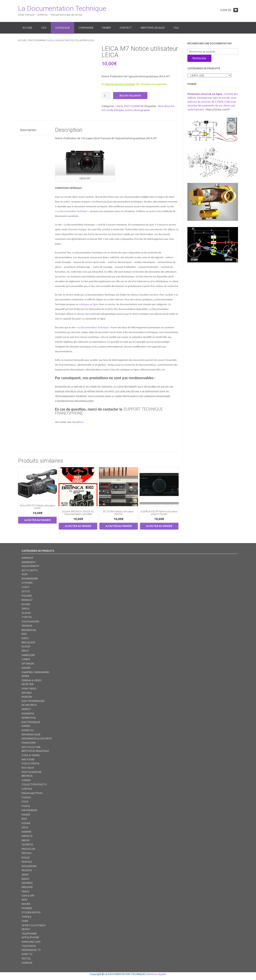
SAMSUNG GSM (31, 942)
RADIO (25, 879)
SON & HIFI (28, 896)
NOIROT (26, 709)
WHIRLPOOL (29, 718)
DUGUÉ (26, 646)
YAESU (25, 891)
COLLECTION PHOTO (34, 784)
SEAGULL (27, 862)
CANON (26, 780)
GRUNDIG (27, 883)
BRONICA (27, 776)
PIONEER (27, 908)
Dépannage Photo (32, 793)
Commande (86, 28)
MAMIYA (26, 832)
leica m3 (169, 106)
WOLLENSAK (29, 866)
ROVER (26, 604)
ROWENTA (28, 713)
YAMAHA (27, 626)
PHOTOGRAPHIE (37, 40)
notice (129, 110)
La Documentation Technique (62, 8)
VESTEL (26, 958)
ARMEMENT (29, 562)
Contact (126, 28)
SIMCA (25, 608)
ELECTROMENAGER (33, 701)
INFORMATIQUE (31, 734)
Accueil (27, 28)
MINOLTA (27, 836)
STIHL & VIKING (31, 755)
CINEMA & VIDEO (32, 680)
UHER (25, 921)
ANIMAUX (27, 558)
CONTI (25, 587)
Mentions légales (153, 28)
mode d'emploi (115, 110)
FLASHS (26, 797)
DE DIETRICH (29, 705)
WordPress (78, 422)
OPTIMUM (28, 664)
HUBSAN (27, 697)
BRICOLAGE (28, 642)
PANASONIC (29, 743)
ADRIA (25, 676)
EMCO (25, 651)
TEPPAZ (26, 917)
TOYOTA (27, 617)
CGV (44, 28)
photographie (142, 110)
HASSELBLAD (29, 810)
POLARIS (27, 596)
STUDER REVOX (31, 912)
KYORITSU (28, 730)
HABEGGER (28, 655)
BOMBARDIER (30, 578)
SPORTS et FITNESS (34, 925)
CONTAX (27, 789)
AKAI (24, 900)
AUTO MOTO (30, 570)
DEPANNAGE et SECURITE (37, 738)
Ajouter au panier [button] (37, 520)
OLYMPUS (27, 844)
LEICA (50, 40)
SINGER (26, 668)
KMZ (24, 819)
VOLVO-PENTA (30, 763)
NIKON (25, 840)
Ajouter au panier (130, 95)
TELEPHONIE (29, 933)
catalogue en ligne (88, 304)
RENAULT (27, 600)
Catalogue (62, 28)
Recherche (199, 58)
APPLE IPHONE (30, 937)
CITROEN (27, 583)
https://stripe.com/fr (218, 109)
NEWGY (26, 929)
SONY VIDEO (29, 688)
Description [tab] (28, 130)
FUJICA (26, 806)
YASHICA (27, 870)
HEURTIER (28, 684)
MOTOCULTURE (31, 747)
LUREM (26, 659)
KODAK (26, 823)
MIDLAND (27, 887)
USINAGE (27, 963)
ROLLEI (26, 857)
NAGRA (26, 904)
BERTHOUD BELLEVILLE (35, 751)
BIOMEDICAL (29, 630)
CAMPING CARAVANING (36, 672)
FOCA (25, 801)
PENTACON (28, 849)
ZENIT (25, 875)
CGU (176, 28)
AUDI (25, 574)
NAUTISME (28, 759)
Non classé (28, 768)
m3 (103, 110)
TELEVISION (29, 946)
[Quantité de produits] (106, 96)
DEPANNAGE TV (31, 950)
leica (161, 106)
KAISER (26, 814)
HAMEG (26, 726)
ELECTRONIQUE (31, 722)
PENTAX (26, 853)
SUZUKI (26, 613)
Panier (106, 28)
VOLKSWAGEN (30, 621)
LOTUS (26, 591)
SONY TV (27, 954)
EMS (24, 634)
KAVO (25, 638)
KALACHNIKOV (30, 566)
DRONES (27, 693)
